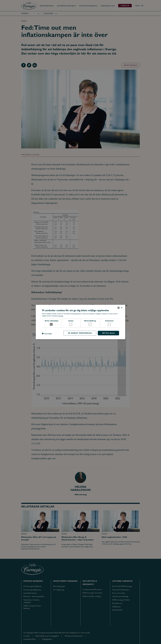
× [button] (122, 308)
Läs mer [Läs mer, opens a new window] (61, 316)
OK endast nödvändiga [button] (80, 333)
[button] (47, 334)
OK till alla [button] (108, 333)
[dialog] (80, 322)
